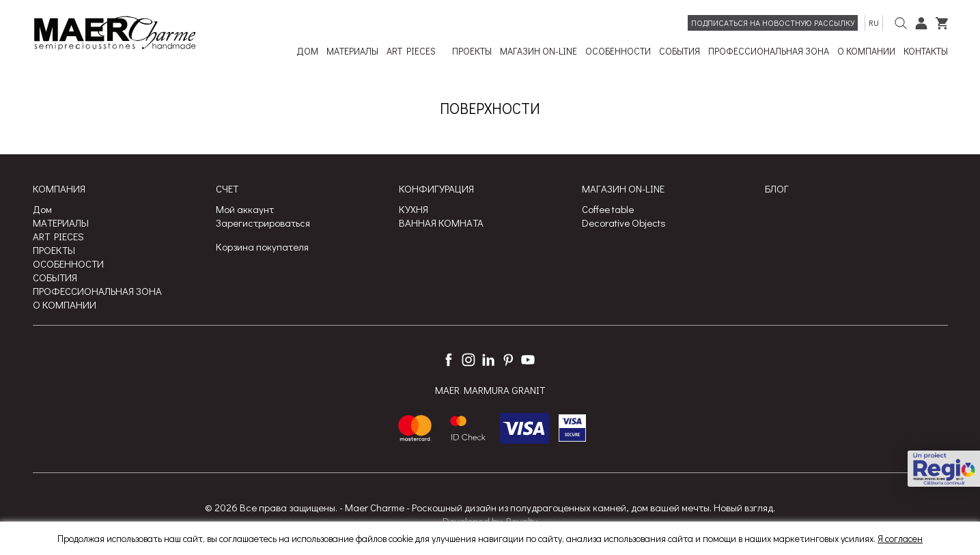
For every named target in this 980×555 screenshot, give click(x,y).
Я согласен (900, 538)
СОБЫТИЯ (55, 277)
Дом (42, 209)
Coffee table (608, 209)
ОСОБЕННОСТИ (68, 264)
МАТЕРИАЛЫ (61, 223)
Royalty (522, 521)
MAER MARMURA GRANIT (490, 390)
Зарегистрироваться (263, 223)
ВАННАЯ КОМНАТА (441, 223)
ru (874, 23)
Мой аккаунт (245, 209)
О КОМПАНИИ (65, 304)
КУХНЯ (414, 209)
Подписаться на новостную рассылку (773, 23)
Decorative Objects (624, 223)
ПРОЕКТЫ (54, 250)
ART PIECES (58, 236)
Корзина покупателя (262, 246)
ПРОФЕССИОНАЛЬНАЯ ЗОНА (97, 291)
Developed (466, 521)
